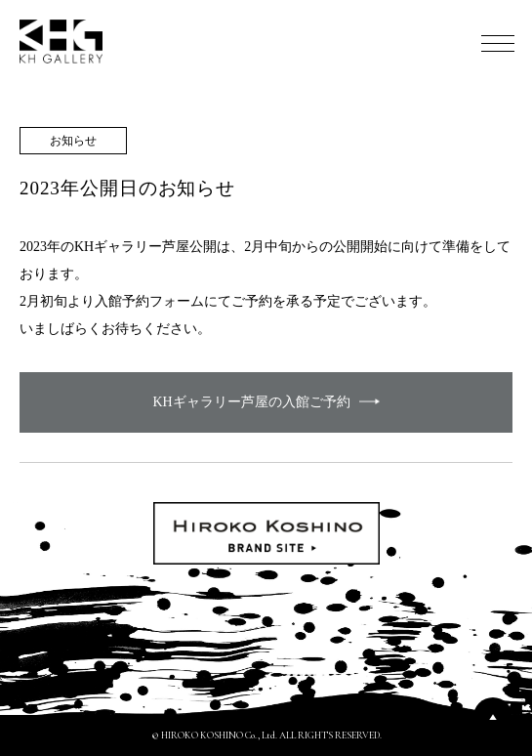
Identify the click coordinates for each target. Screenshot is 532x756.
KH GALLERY (61, 42)
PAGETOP (493, 717)
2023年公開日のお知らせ (127, 188)
